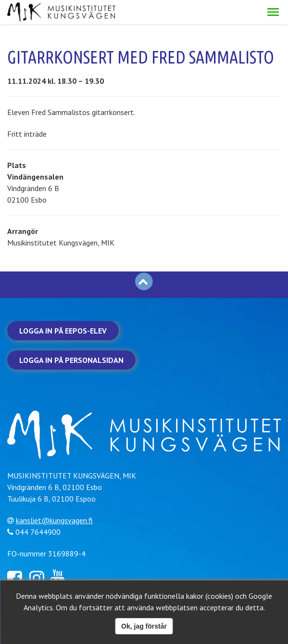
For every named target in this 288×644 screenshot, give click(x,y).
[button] (273, 12)
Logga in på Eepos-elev (63, 331)
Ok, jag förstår (144, 626)
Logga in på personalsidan (71, 360)
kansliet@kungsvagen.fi (54, 520)
